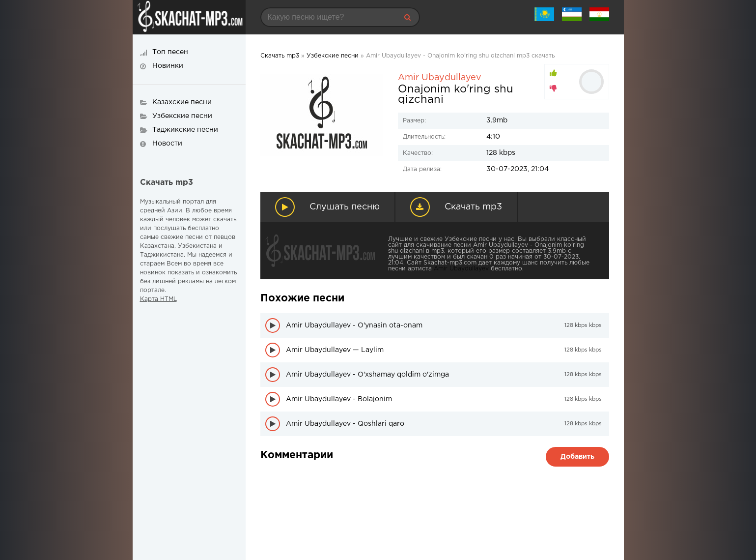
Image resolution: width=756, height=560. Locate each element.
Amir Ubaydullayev (440, 78)
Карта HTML (158, 299)
